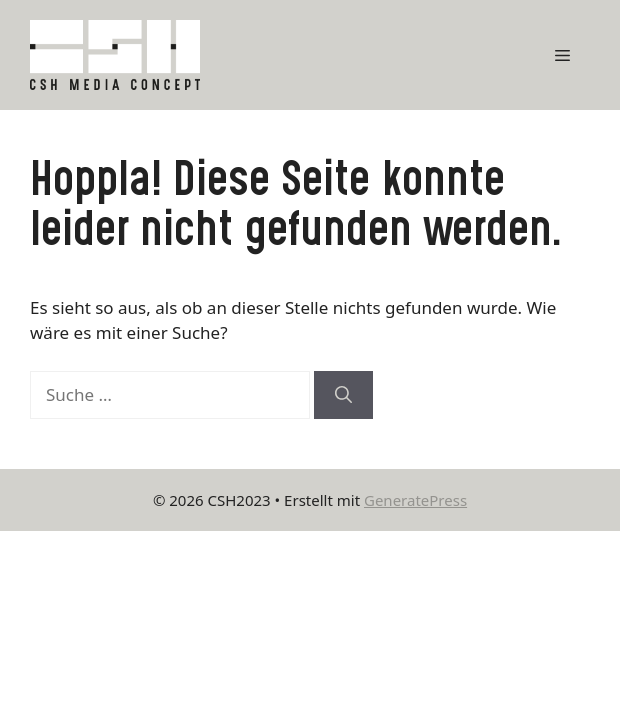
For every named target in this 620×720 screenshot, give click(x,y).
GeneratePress (415, 500)
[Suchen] (343, 395)
